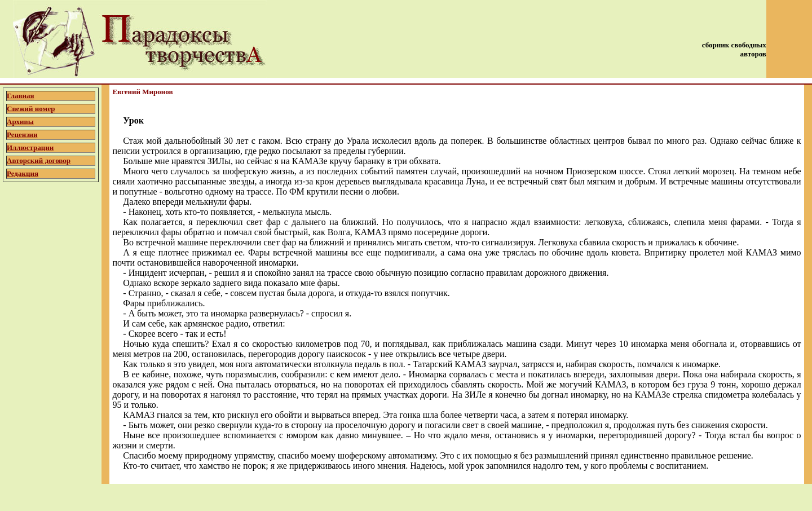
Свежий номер (31, 109)
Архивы (20, 122)
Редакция (23, 173)
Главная (21, 96)
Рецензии (22, 135)
